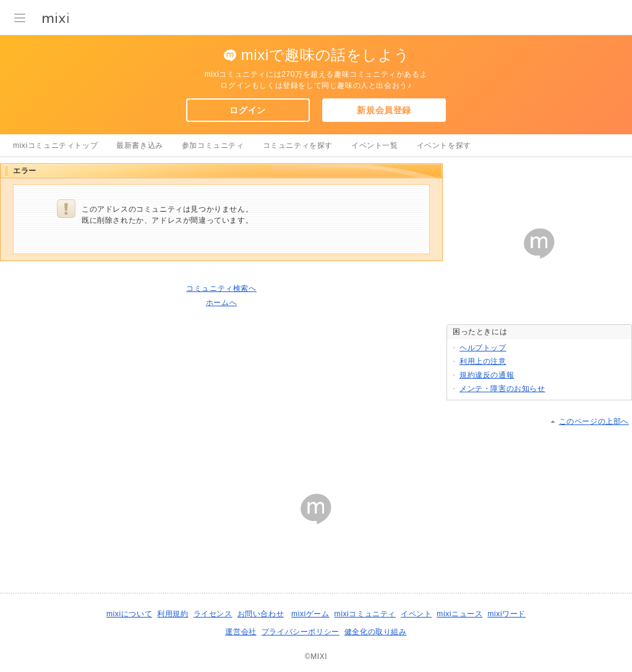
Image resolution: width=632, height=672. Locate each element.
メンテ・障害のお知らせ (502, 389)
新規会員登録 (384, 110)
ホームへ (221, 303)
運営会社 (241, 632)
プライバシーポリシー (301, 632)
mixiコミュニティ (365, 614)
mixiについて (129, 614)
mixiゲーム (310, 614)
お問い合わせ (261, 614)
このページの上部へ (594, 421)
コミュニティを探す (298, 145)
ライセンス (213, 614)
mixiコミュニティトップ (55, 145)
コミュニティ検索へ (221, 288)
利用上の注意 (483, 361)
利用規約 (173, 614)
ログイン (247, 110)
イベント (416, 614)
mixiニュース (459, 614)
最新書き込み (140, 145)
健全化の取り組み (376, 632)
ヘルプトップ (483, 348)
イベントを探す (444, 145)
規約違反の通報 (487, 375)
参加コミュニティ (213, 145)
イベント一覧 (375, 145)
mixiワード (506, 614)
